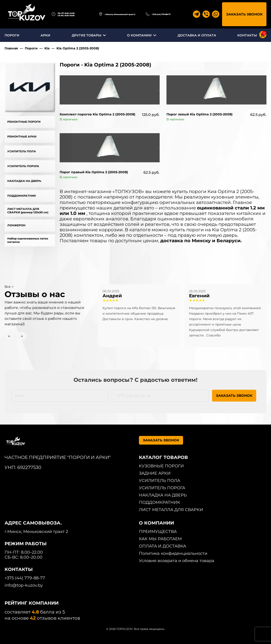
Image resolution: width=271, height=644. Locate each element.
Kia (47, 48)
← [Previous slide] (9, 336)
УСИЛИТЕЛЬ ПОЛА (22, 151)
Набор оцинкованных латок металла (28, 240)
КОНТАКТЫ (247, 35)
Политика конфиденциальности (173, 553)
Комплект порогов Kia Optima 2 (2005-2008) (97, 114)
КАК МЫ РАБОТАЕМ (160, 539)
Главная (11, 48)
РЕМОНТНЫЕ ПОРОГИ (24, 122)
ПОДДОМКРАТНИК (22, 196)
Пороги (31, 48)
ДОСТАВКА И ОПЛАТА (197, 35)
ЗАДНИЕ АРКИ (155, 473)
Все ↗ (9, 287)
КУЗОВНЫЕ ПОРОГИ (161, 466)
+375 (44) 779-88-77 (161, 14)
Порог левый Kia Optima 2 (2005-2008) (199, 114)
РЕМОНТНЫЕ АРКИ (22, 136)
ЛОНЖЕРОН (16, 225)
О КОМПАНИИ (139, 35)
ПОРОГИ (12, 35)
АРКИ (45, 35)
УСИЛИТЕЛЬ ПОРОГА (23, 166)
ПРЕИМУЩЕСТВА (158, 532)
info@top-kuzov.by (24, 585)
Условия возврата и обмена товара (177, 561)
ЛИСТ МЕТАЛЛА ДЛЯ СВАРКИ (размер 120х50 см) (28, 211)
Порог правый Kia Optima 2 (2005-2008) (94, 172)
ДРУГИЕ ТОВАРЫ (87, 35)
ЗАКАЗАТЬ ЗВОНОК (244, 14)
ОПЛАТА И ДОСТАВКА (162, 546)
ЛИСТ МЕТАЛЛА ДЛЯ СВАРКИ (171, 510)
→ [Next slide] (22, 336)
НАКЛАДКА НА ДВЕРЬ (24, 181)
